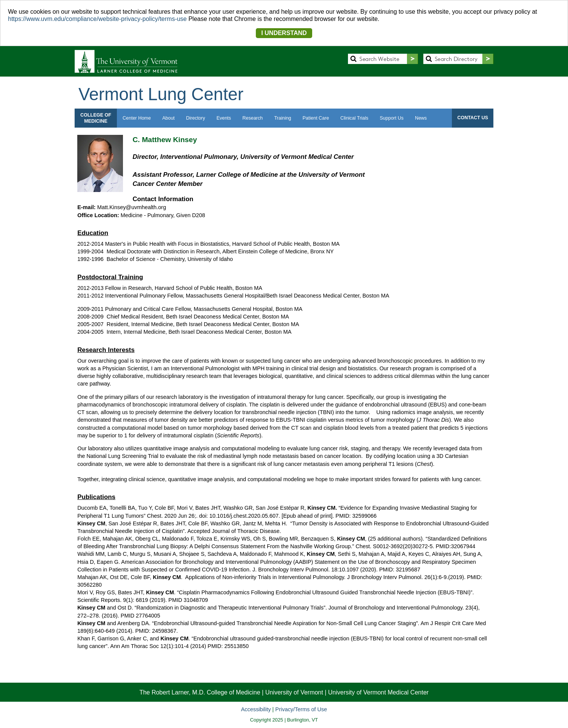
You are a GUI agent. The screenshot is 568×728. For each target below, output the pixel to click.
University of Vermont (294, 692)
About (168, 118)
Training (283, 118)
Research (253, 118)
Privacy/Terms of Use (301, 709)
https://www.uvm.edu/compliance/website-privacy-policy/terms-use (97, 19)
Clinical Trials (354, 118)
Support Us (392, 118)
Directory (196, 118)
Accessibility (256, 709)
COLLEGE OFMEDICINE (96, 118)
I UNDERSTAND (284, 33)
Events (224, 118)
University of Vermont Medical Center (378, 692)
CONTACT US (473, 118)
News (421, 118)
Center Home (137, 118)
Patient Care (316, 118)
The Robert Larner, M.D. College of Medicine (200, 692)
